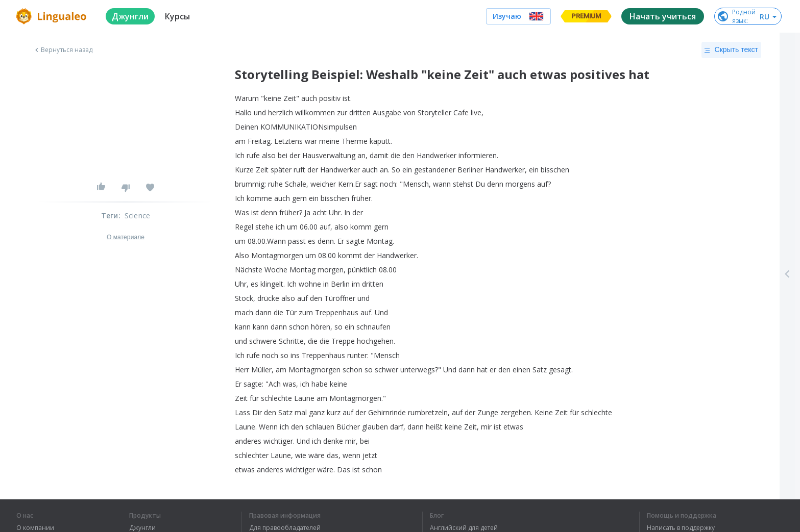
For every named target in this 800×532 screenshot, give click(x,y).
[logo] (53, 16)
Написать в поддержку (681, 528)
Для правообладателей (285, 528)
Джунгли (142, 528)
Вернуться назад (63, 50)
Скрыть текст (731, 50)
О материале (126, 237)
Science (137, 216)
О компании (35, 528)
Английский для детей (464, 528)
